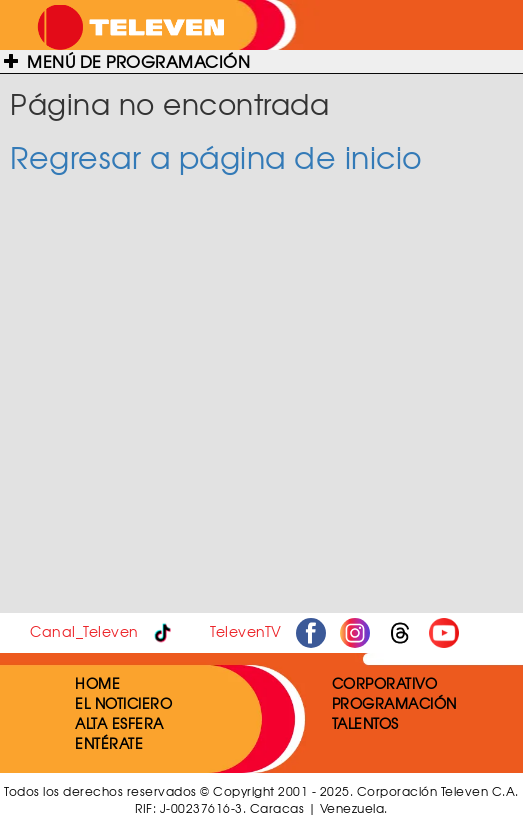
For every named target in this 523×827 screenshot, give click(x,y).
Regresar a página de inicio (216, 156)
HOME (97, 683)
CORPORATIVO (385, 683)
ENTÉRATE (109, 743)
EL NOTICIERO (123, 703)
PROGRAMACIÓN (394, 703)
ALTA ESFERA (119, 723)
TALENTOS (365, 723)
